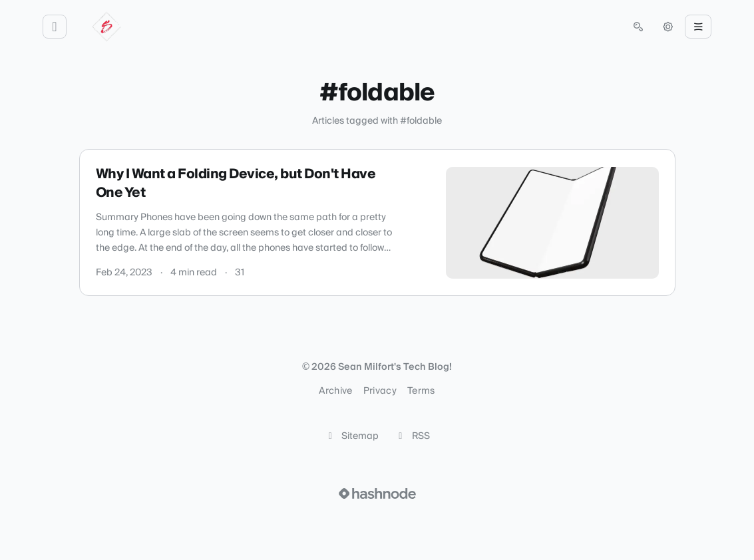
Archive (335, 391)
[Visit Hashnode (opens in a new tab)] (377, 493)
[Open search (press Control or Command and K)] (638, 27)
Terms (421, 391)
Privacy (380, 391)
